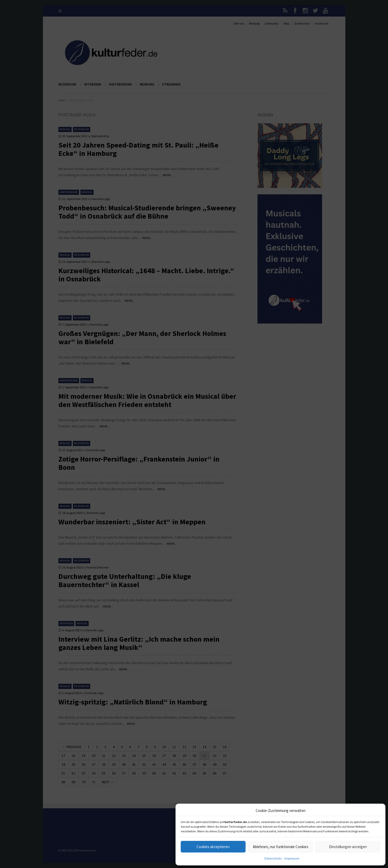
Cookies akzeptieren (213, 847)
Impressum (292, 858)
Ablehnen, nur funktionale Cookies (281, 847)
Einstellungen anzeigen (348, 847)
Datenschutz (273, 858)
